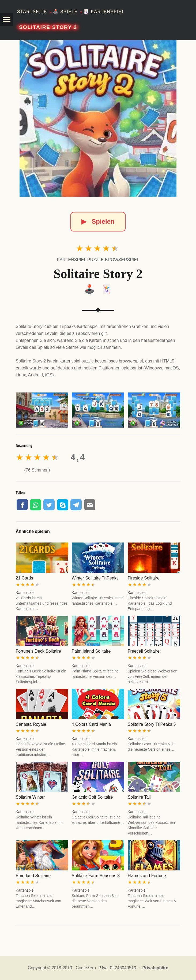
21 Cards (25, 578)
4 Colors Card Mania (91, 724)
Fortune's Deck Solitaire (38, 651)
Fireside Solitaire (144, 578)
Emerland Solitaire (33, 876)
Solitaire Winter (30, 797)
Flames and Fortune (147, 876)
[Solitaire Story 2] (98, 119)
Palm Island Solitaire (91, 651)
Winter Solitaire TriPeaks (95, 578)
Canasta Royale (31, 724)
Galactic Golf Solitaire (92, 797)
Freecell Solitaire (144, 651)
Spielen (98, 221)
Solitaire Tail (139, 797)
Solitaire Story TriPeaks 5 (152, 724)
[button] (6, 19)
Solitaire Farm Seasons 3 (96, 876)
